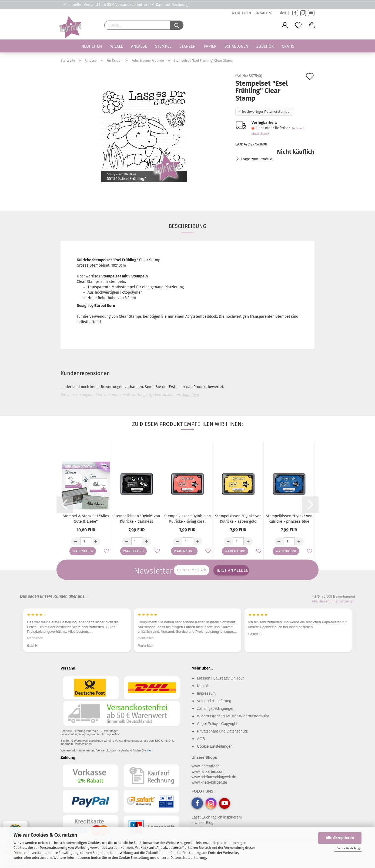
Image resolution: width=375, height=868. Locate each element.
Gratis (288, 46)
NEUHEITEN (242, 13)
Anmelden (190, 395)
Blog (282, 13)
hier (149, 750)
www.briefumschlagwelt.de (214, 777)
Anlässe (139, 46)
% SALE (116, 46)
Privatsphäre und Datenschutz (222, 731)
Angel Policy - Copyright (217, 724)
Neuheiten (92, 46)
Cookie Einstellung (348, 849)
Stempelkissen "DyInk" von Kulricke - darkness (137, 519)
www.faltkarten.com (208, 771)
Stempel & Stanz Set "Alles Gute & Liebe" (86, 519)
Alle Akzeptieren (340, 838)
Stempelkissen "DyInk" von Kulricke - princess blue (289, 519)
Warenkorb (83, 551)
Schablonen (236, 46)
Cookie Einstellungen (215, 746)
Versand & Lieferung (214, 701)
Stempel (163, 46)
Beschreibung (188, 226)
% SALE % (264, 13)
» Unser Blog (202, 823)
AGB (201, 739)
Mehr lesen (35, 638)
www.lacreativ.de (206, 766)
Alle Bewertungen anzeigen (333, 601)
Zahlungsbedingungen (216, 708)
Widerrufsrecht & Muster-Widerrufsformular (233, 716)
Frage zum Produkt (257, 159)
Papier (210, 46)
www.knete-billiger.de (209, 782)
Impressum (206, 693)
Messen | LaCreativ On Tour (220, 678)
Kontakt (203, 686)
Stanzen (188, 46)
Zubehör (265, 46)
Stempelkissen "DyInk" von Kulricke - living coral (188, 519)
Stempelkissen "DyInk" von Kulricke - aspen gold (238, 519)
